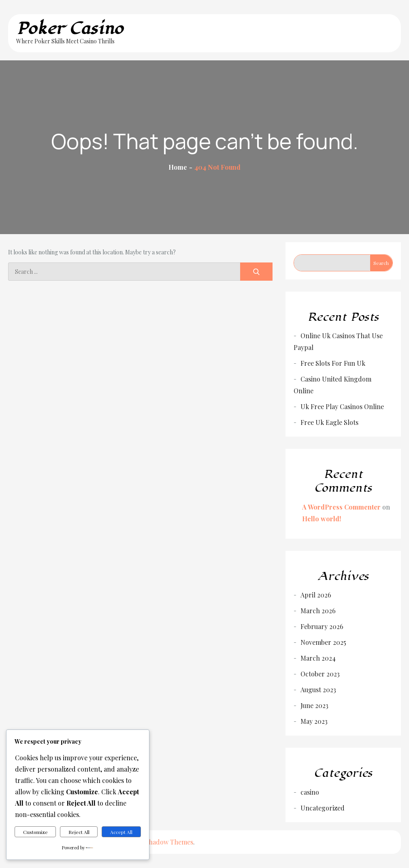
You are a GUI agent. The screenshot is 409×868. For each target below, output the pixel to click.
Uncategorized (323, 808)
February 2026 (322, 626)
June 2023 (314, 705)
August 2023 (318, 690)
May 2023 (314, 721)
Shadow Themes (169, 842)
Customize (35, 832)
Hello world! (322, 519)
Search (381, 263)
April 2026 (316, 595)
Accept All (121, 832)
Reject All (79, 832)
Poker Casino (70, 29)
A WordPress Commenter (341, 507)
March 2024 (318, 658)
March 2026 (318, 611)
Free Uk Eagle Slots (329, 422)
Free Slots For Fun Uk (333, 363)
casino (310, 792)
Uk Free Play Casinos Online (342, 406)
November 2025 (323, 642)
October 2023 (320, 674)
